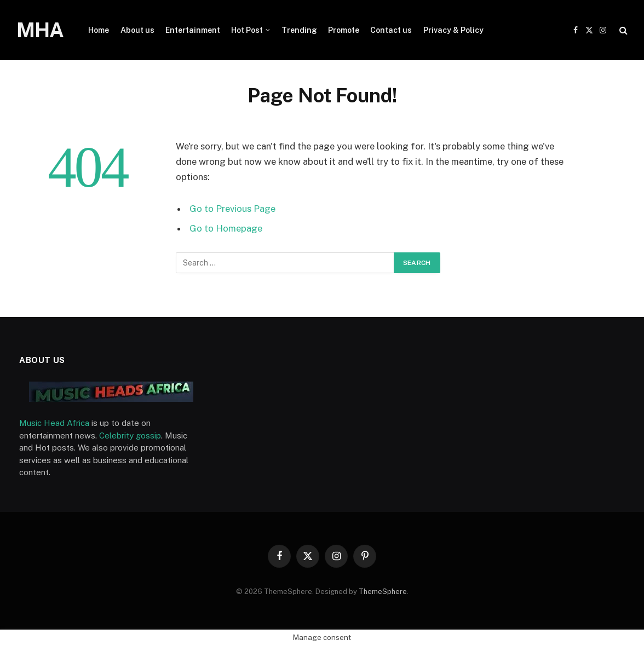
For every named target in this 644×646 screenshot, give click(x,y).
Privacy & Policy (453, 30)
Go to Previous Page (232, 209)
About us (137, 30)
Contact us (391, 30)
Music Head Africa (54, 423)
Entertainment (193, 30)
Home (99, 30)
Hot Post (247, 30)
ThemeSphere (383, 592)
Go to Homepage (226, 228)
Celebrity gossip (130, 436)
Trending (299, 30)
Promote (344, 30)
